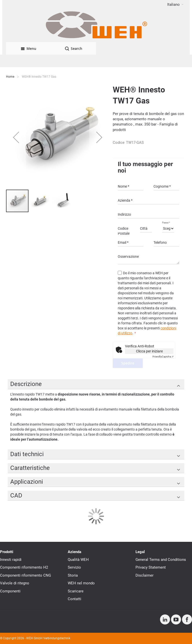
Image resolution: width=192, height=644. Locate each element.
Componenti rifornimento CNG (25, 575)
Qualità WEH (78, 560)
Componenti (10, 591)
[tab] (96, 384)
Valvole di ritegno (15, 583)
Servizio (74, 567)
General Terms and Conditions (161, 560)
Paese (166, 223)
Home (10, 77)
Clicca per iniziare (149, 351)
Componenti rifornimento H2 (24, 567)
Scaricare (76, 591)
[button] (175, 5)
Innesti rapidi (11, 560)
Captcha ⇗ (163, 357)
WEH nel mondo (81, 583)
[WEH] (96, 26)
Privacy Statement (151, 567)
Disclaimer (144, 575)
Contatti (74, 599)
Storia (73, 575)
